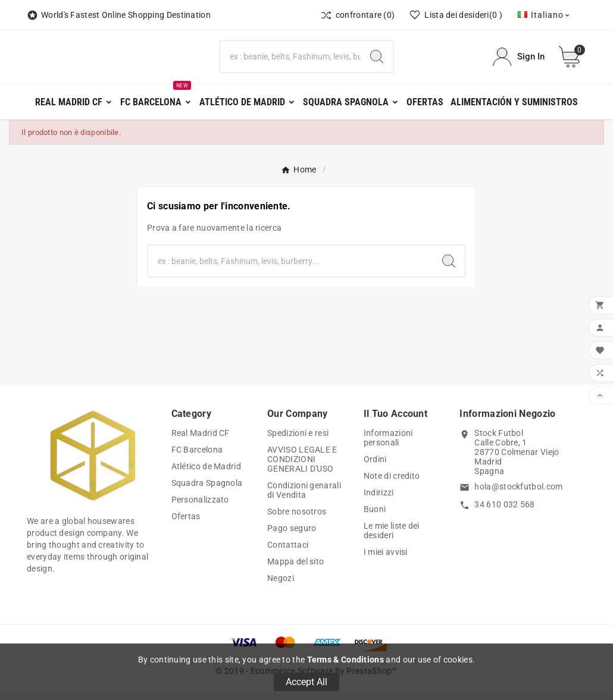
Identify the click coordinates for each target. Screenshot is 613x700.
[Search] (377, 60)
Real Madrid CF (201, 439)
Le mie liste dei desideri (392, 536)
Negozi (281, 584)
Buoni (375, 515)
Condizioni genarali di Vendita (304, 496)
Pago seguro (292, 534)
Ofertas (186, 522)
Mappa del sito (295, 567)
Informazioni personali (388, 444)
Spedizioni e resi (298, 439)
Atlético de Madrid (206, 472)
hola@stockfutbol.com (518, 492)
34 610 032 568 (504, 510)
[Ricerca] (290, 60)
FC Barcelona (197, 456)
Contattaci (288, 551)
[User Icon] (519, 60)
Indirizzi (379, 498)
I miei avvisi (386, 558)
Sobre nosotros (297, 517)
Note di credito (392, 482)
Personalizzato (200, 506)
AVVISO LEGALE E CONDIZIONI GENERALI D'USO (302, 465)
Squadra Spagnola (207, 489)
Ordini (375, 465)
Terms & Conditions (345, 660)
